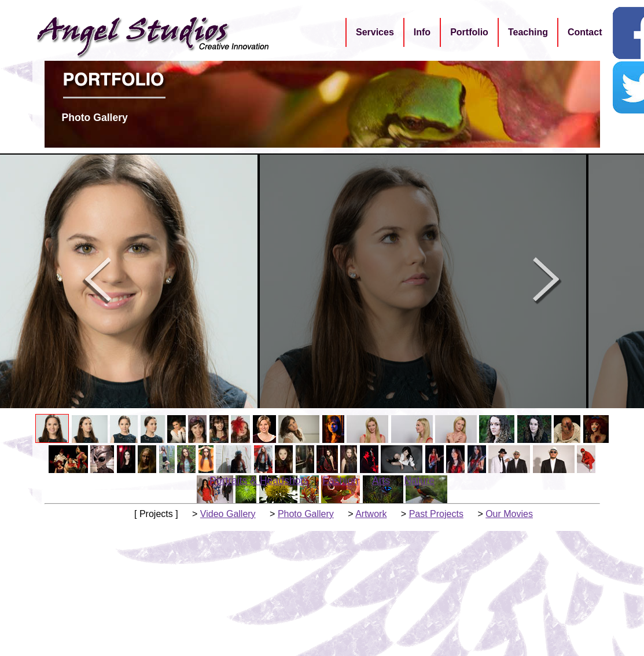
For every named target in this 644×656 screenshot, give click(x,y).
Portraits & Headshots (259, 481)
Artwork (371, 514)
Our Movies (509, 514)
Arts (381, 481)
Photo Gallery (306, 514)
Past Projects (436, 514)
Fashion (341, 481)
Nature (419, 481)
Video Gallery (228, 514)
